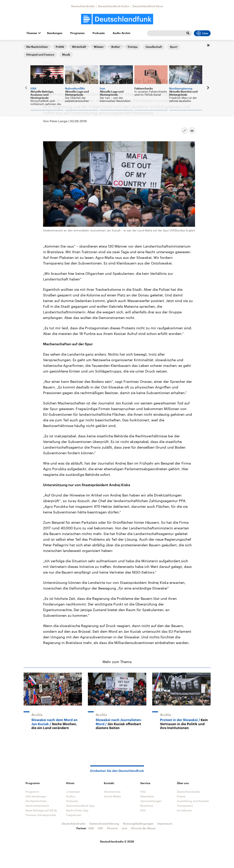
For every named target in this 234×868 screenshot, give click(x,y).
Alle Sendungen (36, 796)
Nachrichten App (77, 810)
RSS (143, 810)
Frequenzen (74, 815)
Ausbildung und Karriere (193, 801)
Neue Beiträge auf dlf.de (41, 810)
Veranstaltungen (151, 801)
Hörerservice (112, 792)
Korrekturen (185, 810)
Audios (71, 796)
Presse (181, 796)
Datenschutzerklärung (104, 824)
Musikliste (147, 806)
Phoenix (112, 828)
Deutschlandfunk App (80, 806)
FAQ (143, 792)
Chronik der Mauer (143, 828)
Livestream (73, 792)
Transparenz (185, 806)
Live (202, 33)
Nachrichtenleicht (37, 806)
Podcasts (99, 33)
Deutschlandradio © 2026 (117, 841)
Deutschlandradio (83, 6)
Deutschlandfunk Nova (148, 6)
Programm (77, 33)
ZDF (100, 828)
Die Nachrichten (36, 801)
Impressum (165, 824)
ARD (91, 828)
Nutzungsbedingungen (138, 824)
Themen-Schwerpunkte (41, 815)
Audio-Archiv (121, 33)
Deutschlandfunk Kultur (114, 6)
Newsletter (147, 796)
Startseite (30, 46)
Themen (32, 33)
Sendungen (55, 33)
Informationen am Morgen (57, 46)
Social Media (112, 796)
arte (124, 828)
